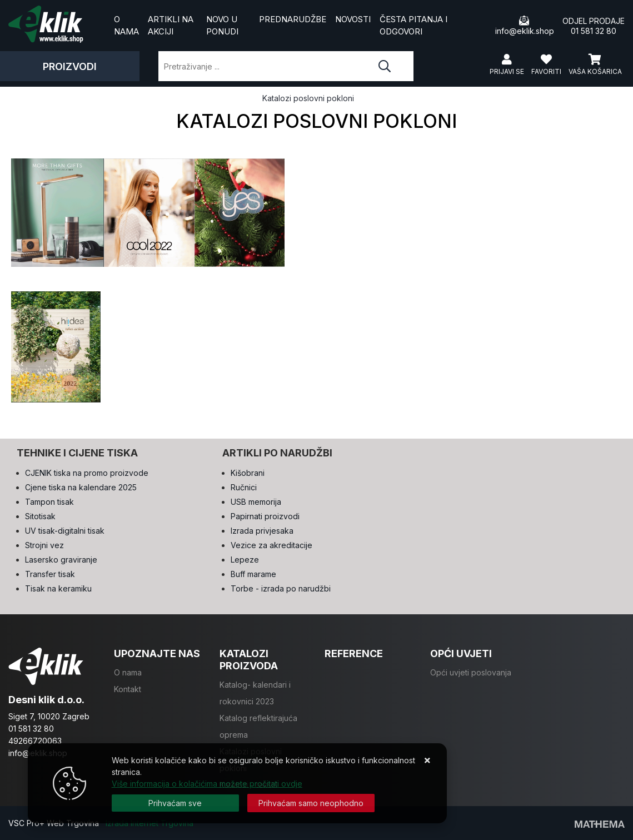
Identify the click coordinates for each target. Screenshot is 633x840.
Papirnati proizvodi (265, 516)
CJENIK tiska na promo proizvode (87, 473)
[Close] (175, 803)
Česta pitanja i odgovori (413, 26)
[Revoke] (311, 803)
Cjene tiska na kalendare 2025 (81, 487)
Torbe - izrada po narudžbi (281, 588)
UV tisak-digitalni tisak (65, 531)
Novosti (353, 19)
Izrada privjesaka (262, 531)
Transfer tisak (50, 574)
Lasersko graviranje (61, 560)
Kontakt (128, 689)
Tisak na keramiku (58, 588)
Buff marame (253, 574)
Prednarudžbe (293, 19)
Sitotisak (40, 516)
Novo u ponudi (222, 26)
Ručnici (244, 487)
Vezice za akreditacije (271, 545)
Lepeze (245, 560)
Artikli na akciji (171, 26)
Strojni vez (44, 545)
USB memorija (256, 502)
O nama (126, 26)
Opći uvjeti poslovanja (471, 672)
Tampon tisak (49, 502)
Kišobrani (248, 473)
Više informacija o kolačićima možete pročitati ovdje (207, 784)
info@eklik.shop (525, 25)
